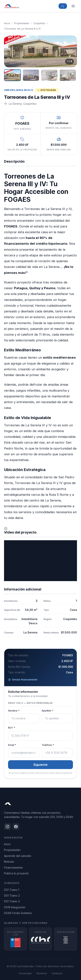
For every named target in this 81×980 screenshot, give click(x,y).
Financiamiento (13, 868)
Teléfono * (48, 745)
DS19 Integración (15, 907)
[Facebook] (16, 827)
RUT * (12, 728)
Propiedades (22, 23)
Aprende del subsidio (18, 856)
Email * (12, 745)
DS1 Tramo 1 (12, 890)
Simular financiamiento (23, 680)
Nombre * (14, 711)
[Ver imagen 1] (12, 75)
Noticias (9, 862)
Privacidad (25, 973)
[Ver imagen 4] (68, 75)
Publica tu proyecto (16, 873)
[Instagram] (7, 827)
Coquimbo (39, 23)
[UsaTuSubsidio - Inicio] (12, 6)
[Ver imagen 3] (49, 75)
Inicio (7, 23)
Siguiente (40, 765)
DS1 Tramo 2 (12, 896)
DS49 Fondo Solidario (18, 913)
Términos (42, 973)
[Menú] (73, 6)
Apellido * (47, 711)
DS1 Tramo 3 (12, 901)
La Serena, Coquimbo (23, 104)
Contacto (57, 973)
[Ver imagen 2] (31, 75)
